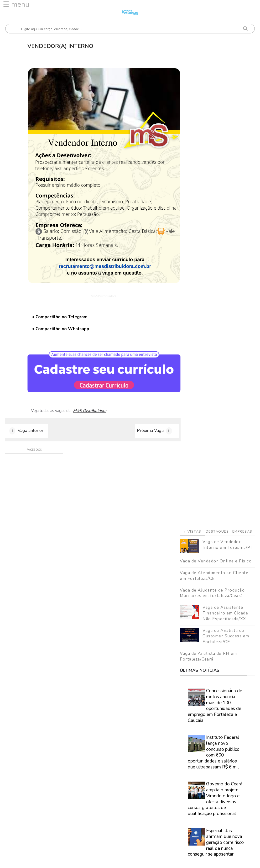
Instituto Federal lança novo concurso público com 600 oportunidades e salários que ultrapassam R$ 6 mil (214, 332)
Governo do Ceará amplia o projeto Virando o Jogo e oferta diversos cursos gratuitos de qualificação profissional (215, 378)
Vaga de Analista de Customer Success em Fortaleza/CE (226, 216)
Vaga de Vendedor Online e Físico (216, 141)
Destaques (217, 111)
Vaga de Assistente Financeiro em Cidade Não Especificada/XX (225, 193)
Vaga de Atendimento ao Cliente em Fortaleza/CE (214, 155)
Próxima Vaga (145, 419)
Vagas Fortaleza (59, 861)
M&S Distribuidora (91, 399)
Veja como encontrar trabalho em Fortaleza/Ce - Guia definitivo (217, 630)
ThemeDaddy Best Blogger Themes (147, 861)
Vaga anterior (31, 419)
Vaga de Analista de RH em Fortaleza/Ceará (208, 236)
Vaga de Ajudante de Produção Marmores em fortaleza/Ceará (212, 172)
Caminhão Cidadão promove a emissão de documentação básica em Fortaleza (216, 463)
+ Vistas (192, 111)
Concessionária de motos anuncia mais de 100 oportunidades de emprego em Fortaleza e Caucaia (215, 285)
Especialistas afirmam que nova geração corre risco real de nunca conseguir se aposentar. (216, 422)
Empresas (242, 111)
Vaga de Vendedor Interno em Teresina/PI (227, 124)
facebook (33, 439)
